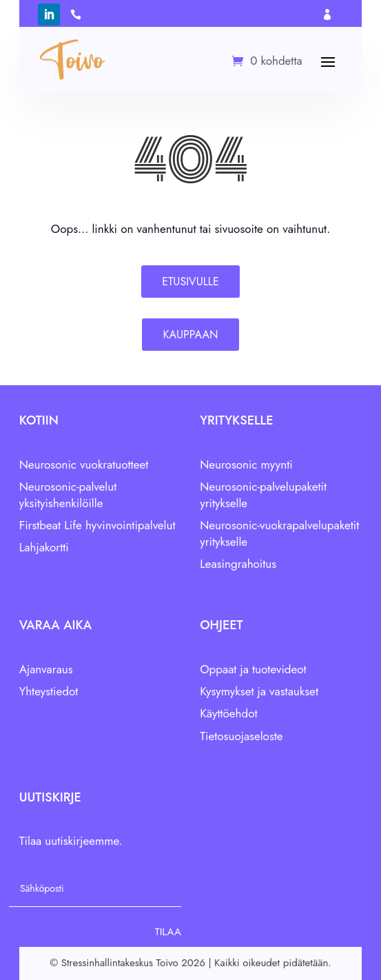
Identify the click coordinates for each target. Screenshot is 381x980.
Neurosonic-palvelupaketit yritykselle (263, 495)
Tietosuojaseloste (241, 736)
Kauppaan (190, 335)
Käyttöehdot (228, 713)
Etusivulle (190, 282)
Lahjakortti (44, 547)
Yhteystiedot (49, 691)
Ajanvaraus (46, 669)
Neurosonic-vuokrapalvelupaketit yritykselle (279, 533)
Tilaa (168, 932)
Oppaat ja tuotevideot (253, 669)
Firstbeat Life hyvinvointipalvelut (97, 525)
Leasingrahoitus (238, 564)
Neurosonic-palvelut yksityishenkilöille (68, 495)
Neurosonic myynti (246, 465)
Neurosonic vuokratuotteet (84, 465)
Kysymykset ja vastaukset (259, 691)
